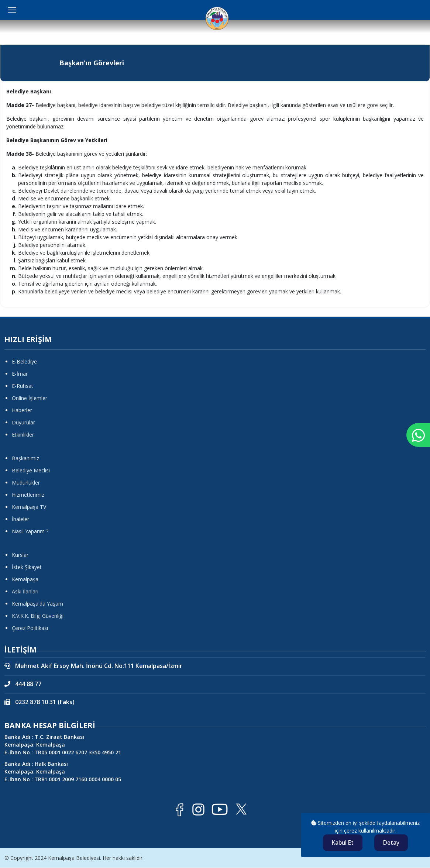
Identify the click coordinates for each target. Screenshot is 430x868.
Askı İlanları (25, 591)
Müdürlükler (26, 483)
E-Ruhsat (23, 386)
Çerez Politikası (30, 628)
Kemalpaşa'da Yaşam (37, 604)
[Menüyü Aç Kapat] (12, 10)
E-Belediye (24, 361)
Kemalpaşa (25, 579)
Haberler (22, 410)
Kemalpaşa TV (29, 507)
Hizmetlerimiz (28, 495)
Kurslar (20, 555)
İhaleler (20, 519)
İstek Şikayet (27, 567)
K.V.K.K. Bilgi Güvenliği (38, 616)
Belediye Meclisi (31, 470)
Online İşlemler (30, 398)
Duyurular (23, 422)
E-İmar (20, 374)
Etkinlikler (23, 435)
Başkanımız (25, 458)
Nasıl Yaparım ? (30, 531)
